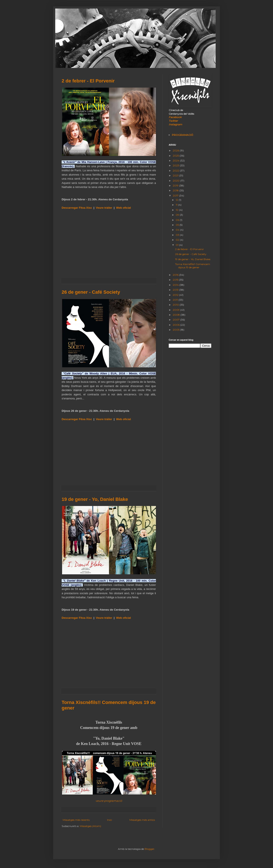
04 (178, 230)
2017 (176, 196)
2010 (176, 305)
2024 (176, 161)
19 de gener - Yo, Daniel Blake (95, 499)
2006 (176, 325)
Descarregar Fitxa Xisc (77, 208)
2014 (176, 285)
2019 (176, 185)
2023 (176, 165)
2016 (176, 275)
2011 (176, 300)
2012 (176, 295)
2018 (176, 190)
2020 (176, 181)
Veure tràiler (104, 208)
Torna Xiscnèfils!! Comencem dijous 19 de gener (193, 266)
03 (178, 235)
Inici (110, 820)
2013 (176, 290)
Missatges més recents (76, 820)
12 (177, 200)
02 (178, 240)
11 (177, 205)
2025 (176, 156)
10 (177, 210)
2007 (176, 320)
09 (178, 215)
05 (178, 225)
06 (178, 220)
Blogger (150, 849)
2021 (176, 175)
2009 (176, 310)
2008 (177, 315)
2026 (176, 150)
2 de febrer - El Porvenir (88, 81)
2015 (176, 280)
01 (177, 245)
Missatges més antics (142, 820)
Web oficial (123, 208)
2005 (176, 330)
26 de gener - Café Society (91, 292)
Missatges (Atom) (90, 826)
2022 (176, 171)
